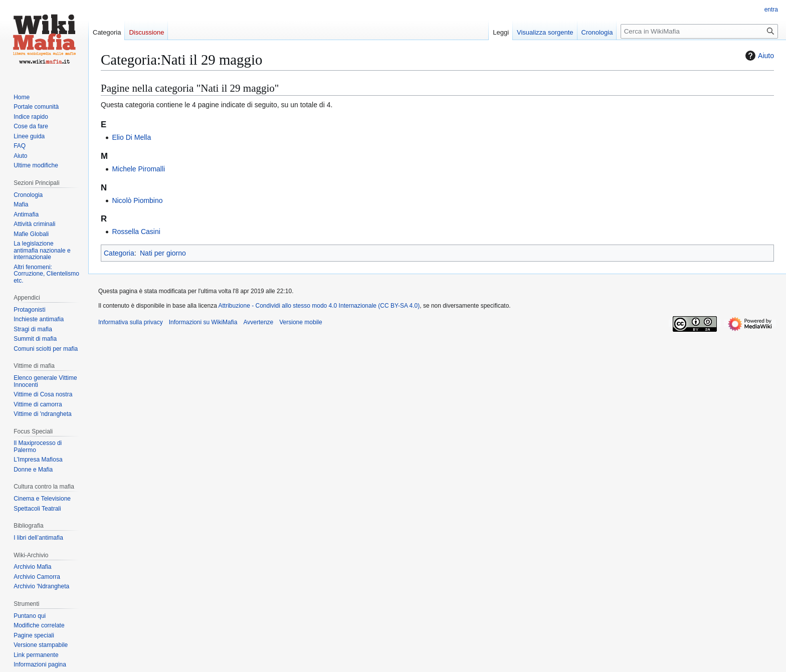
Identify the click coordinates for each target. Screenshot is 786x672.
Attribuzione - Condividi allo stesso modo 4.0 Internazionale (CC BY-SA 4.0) (319, 306)
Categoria (119, 253)
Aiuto (758, 56)
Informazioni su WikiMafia (203, 322)
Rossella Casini (136, 232)
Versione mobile (301, 322)
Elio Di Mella (131, 137)
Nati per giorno (163, 253)
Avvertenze (258, 322)
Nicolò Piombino (137, 200)
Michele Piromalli (138, 169)
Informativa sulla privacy (131, 322)
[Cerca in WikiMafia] (699, 31)
